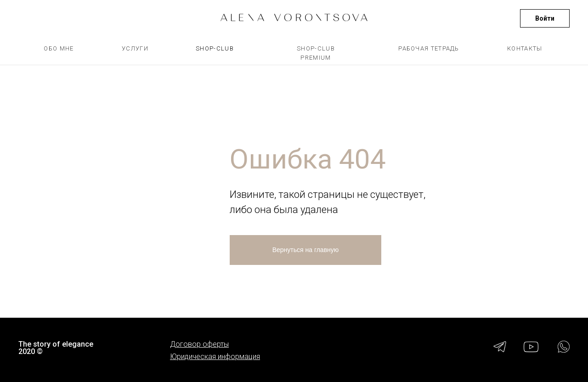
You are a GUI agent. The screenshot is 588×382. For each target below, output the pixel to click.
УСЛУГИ (135, 48)
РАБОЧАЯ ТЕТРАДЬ (429, 48)
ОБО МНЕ (59, 48)
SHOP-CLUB (215, 48)
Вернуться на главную (306, 250)
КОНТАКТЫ (525, 48)
